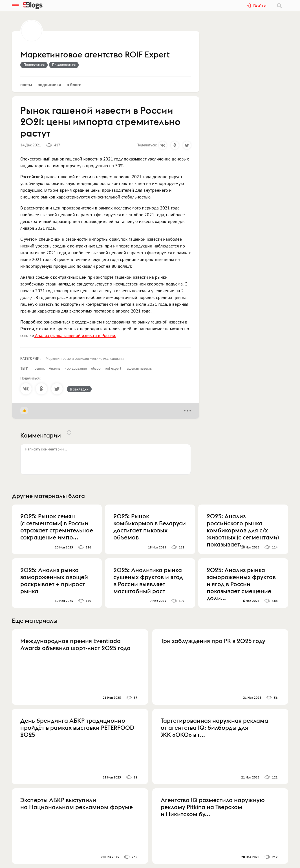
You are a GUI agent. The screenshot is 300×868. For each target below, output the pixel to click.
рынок (40, 368)
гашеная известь (139, 368)
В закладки (79, 389)
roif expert (113, 368)
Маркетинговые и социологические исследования (86, 359)
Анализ (55, 368)
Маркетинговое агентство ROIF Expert (95, 55)
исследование (76, 368)
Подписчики (49, 84)
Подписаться (34, 65)
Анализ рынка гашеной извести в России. (75, 335)
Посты (26, 84)
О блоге (74, 84)
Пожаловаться (64, 65)
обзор (96, 368)
